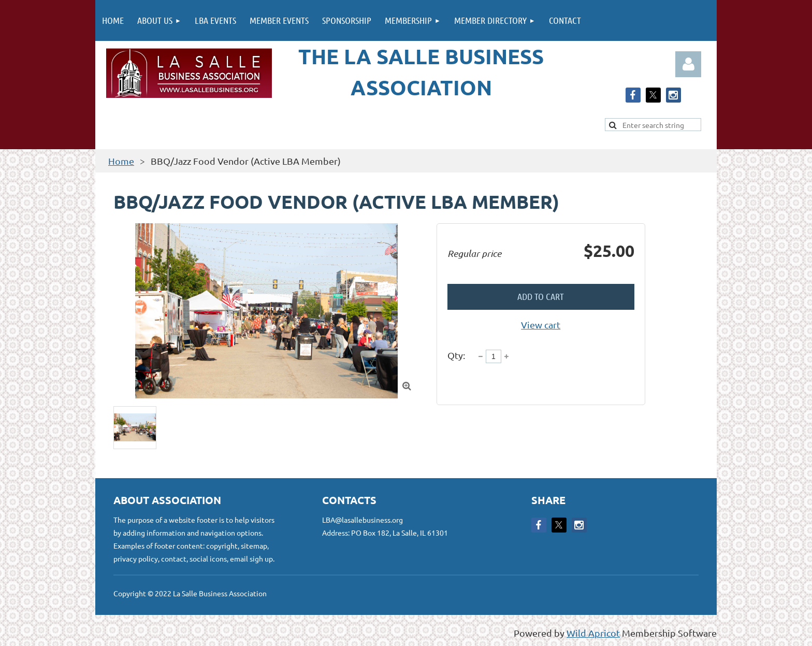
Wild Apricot (593, 633)
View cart (541, 325)
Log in (688, 64)
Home (121, 161)
